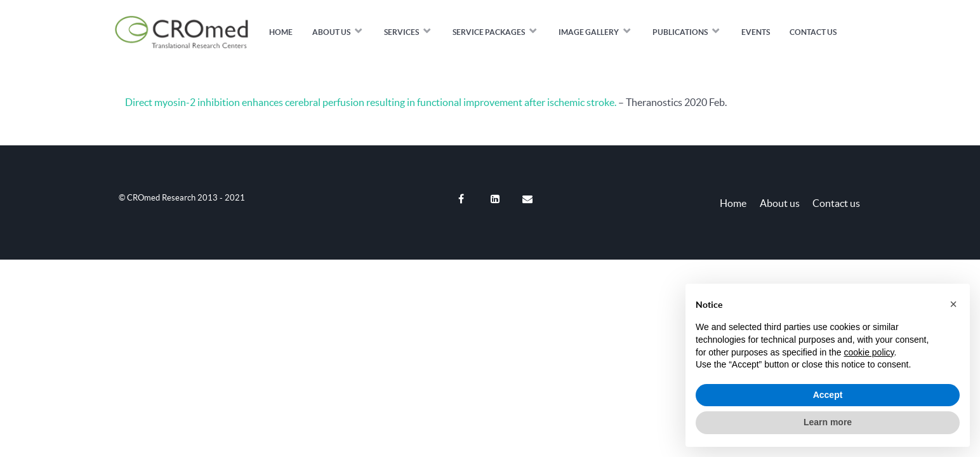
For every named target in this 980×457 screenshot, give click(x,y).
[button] (953, 304)
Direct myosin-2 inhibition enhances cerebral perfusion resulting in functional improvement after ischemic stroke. (371, 102)
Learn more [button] (828, 422)
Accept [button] (828, 395)
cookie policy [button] (869, 352)
